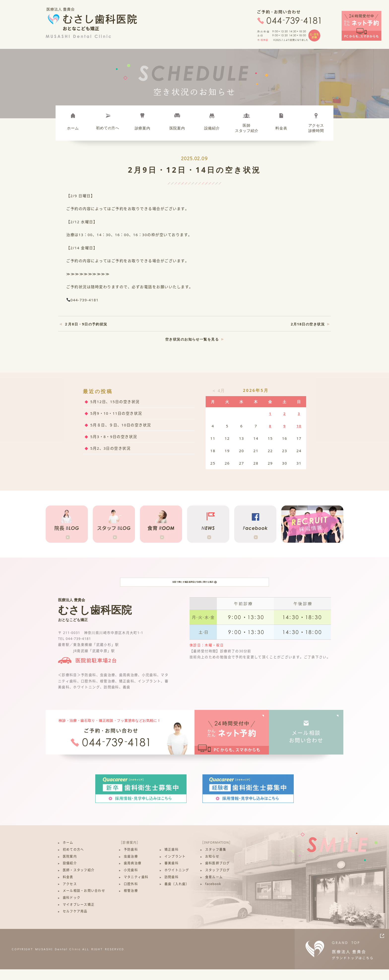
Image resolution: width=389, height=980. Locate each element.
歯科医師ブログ (218, 874)
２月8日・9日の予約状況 (86, 324)
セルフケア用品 (75, 922)
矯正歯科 (172, 860)
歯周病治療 (133, 874)
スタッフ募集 (216, 860)
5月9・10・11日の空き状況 (116, 413)
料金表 (281, 128)
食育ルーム (214, 888)
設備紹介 (212, 128)
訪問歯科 (172, 888)
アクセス (70, 895)
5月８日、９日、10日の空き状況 (121, 425)
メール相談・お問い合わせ (84, 901)
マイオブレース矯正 (79, 915)
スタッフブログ (218, 881)
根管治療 (131, 901)
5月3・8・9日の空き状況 (114, 437)
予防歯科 (131, 860)
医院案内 (177, 128)
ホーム (73, 128)
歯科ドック (72, 908)
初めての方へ (73, 860)
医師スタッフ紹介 (247, 128)
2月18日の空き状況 (308, 324)
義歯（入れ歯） (177, 895)
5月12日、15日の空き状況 (115, 402)
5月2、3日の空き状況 (110, 448)
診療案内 (143, 128)
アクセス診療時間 (316, 128)
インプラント (175, 867)
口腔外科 (131, 895)
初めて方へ (108, 128)
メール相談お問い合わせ (306, 747)
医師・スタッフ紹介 (79, 881)
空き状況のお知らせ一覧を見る (192, 339)
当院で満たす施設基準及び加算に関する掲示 (194, 587)
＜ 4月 (218, 391)
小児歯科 (131, 881)
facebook (213, 895)
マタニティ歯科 (136, 888)
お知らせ (212, 867)
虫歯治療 (131, 867)
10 (299, 426)
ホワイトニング (177, 881)
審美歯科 (172, 874)
